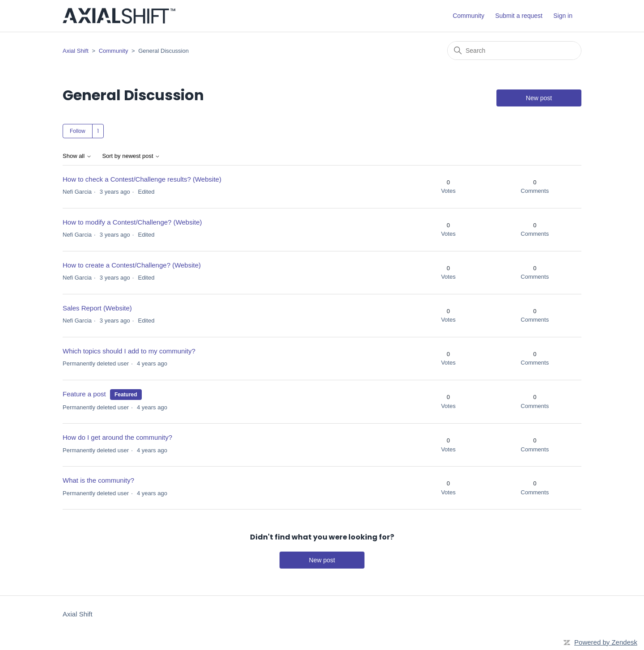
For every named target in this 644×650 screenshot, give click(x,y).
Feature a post (84, 394)
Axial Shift (76, 51)
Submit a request (519, 16)
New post (539, 98)
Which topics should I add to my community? (129, 351)
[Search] (514, 51)
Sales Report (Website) (97, 308)
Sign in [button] (563, 16)
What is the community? (98, 480)
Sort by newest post (131, 156)
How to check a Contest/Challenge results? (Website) (142, 179)
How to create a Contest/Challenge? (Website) (132, 265)
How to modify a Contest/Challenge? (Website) (132, 222)
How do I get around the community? (117, 437)
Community (468, 16)
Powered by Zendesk (606, 642)
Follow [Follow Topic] (78, 131)
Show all (77, 156)
